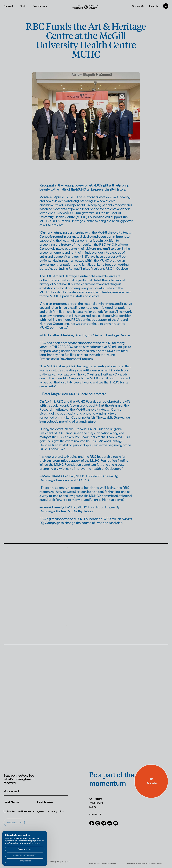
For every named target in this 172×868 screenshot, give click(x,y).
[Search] (166, 6)
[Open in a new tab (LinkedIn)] (110, 824)
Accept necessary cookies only (25, 855)
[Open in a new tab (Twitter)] (104, 824)
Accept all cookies (25, 849)
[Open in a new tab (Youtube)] (116, 824)
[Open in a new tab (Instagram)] (98, 824)
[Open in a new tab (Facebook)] (92, 824)
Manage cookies (25, 861)
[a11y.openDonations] (161, 788)
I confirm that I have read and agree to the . (36, 811)
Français (153, 6)
